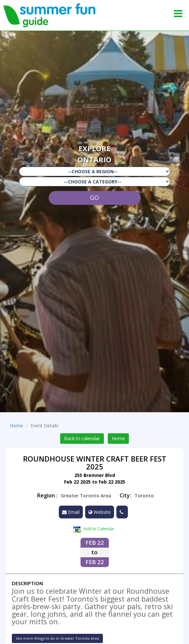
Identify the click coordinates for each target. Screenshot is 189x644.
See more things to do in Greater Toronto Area (57, 638)
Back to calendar (82, 438)
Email (71, 512)
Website (100, 512)
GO (94, 198)
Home (16, 426)
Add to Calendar (94, 529)
